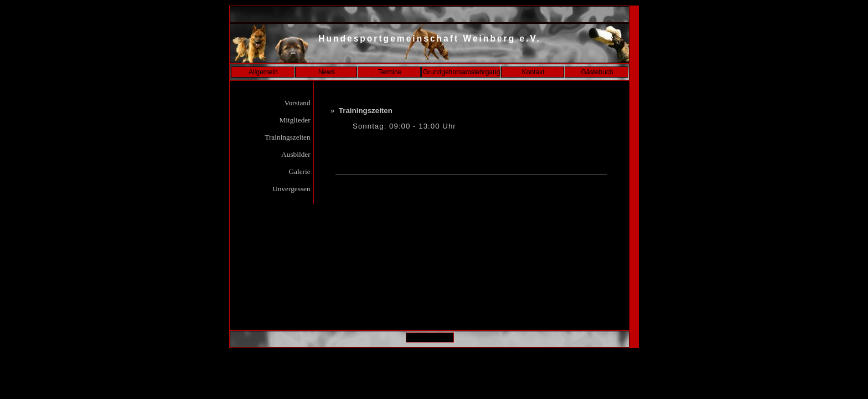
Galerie (299, 172)
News (327, 72)
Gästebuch (597, 72)
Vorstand (297, 103)
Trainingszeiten (288, 137)
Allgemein (263, 72)
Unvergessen (291, 189)
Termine (390, 72)
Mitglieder (295, 120)
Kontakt (533, 72)
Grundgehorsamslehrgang (461, 72)
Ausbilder (296, 154)
